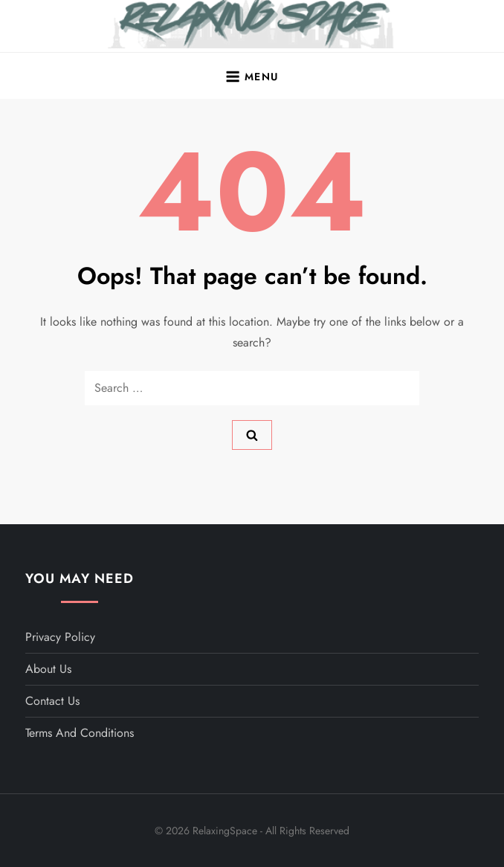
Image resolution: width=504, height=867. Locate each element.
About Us (48, 669)
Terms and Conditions (80, 733)
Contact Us (52, 701)
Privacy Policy (60, 637)
